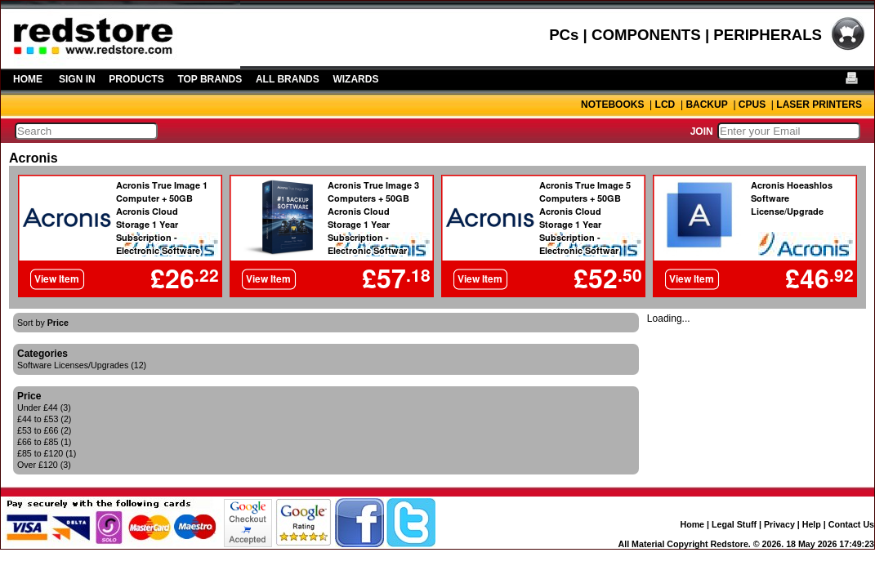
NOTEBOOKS (612, 105)
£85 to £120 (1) (47, 453)
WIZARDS (355, 79)
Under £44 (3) (44, 408)
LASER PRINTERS (819, 105)
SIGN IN (77, 79)
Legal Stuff (734, 524)
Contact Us (851, 524)
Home (692, 524)
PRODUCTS (136, 79)
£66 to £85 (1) (44, 442)
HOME (28, 79)
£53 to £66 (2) (44, 430)
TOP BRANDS (210, 79)
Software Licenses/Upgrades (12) (82, 365)
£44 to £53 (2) (44, 419)
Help (812, 524)
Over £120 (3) (44, 465)
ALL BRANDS (288, 79)
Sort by (43, 323)
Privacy (779, 524)
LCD (665, 105)
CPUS (752, 105)
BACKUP (706, 105)
